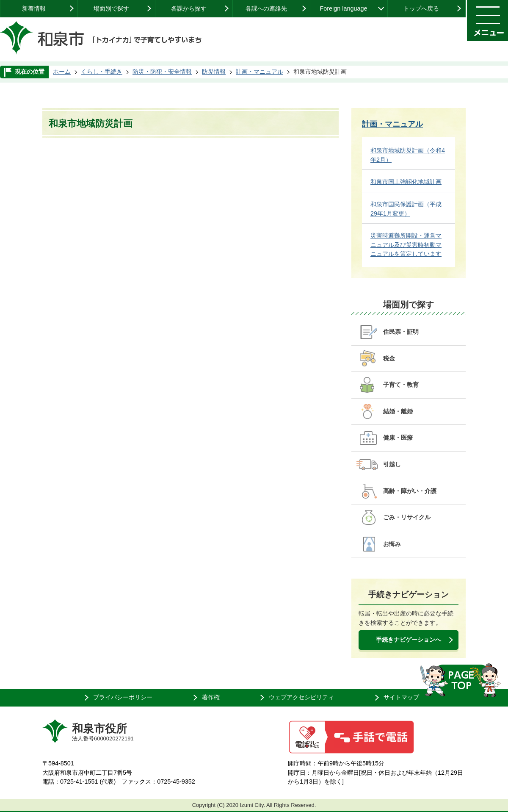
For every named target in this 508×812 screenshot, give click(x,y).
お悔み (392, 544)
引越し (392, 464)
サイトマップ (401, 697)
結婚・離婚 (398, 411)
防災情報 (214, 72)
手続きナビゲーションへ (409, 640)
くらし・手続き (102, 72)
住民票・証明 (401, 332)
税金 (389, 358)
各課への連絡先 (266, 8)
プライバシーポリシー (123, 697)
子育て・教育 (401, 385)
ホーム (62, 72)
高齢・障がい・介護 (410, 491)
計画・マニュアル (260, 72)
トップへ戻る (421, 8)
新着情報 (34, 8)
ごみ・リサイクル (407, 517)
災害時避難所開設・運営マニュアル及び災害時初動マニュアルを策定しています (406, 245)
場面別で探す (111, 8)
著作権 (211, 697)
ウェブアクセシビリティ (301, 697)
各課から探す (189, 8)
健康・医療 (398, 438)
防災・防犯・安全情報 (162, 72)
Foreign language (343, 8)
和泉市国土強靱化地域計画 (406, 182)
